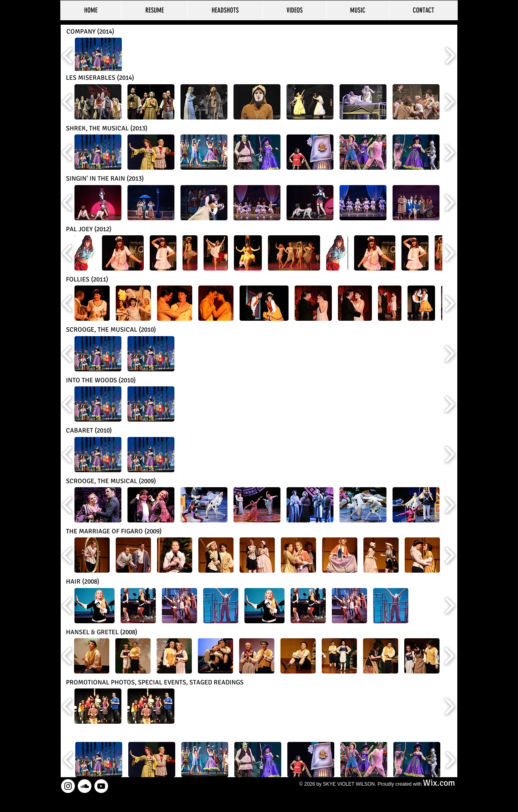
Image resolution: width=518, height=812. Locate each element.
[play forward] (450, 55)
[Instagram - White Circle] (68, 786)
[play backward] (68, 55)
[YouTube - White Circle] (101, 786)
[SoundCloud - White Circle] (85, 786)
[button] (98, 55)
